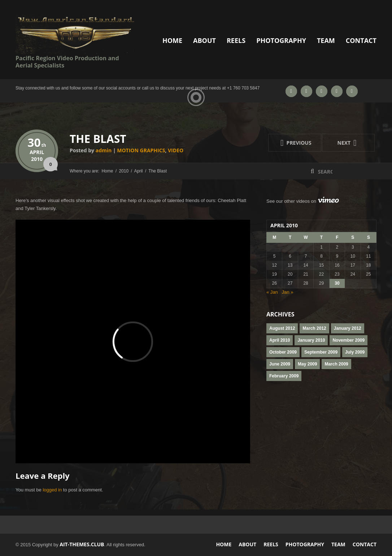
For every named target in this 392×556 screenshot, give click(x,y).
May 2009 (307, 364)
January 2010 (311, 340)
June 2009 (280, 364)
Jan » (288, 292)
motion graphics (141, 150)
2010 (37, 159)
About (204, 40)
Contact (361, 40)
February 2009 (284, 376)
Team (326, 40)
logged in (52, 490)
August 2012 (282, 328)
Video (176, 150)
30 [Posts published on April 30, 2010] (337, 283)
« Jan (272, 292)
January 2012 (348, 328)
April (37, 152)
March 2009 (336, 364)
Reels (236, 40)
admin (104, 150)
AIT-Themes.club (82, 544)
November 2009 (349, 340)
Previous (290, 143)
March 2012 (314, 328)
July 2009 (355, 352)
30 (37, 142)
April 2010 (280, 340)
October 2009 (283, 352)
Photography (281, 40)
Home (172, 40)
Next (341, 143)
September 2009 (321, 352)
